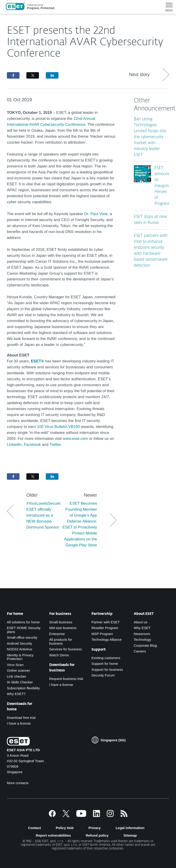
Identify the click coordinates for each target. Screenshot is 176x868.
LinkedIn (14, 445)
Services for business (66, 649)
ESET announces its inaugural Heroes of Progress (164, 186)
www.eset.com (75, 439)
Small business (61, 622)
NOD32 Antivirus (20, 649)
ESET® (37, 361)
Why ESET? (16, 694)
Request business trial (66, 679)
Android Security (19, 643)
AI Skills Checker (20, 682)
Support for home (105, 664)
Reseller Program (105, 628)
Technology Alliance (107, 639)
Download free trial (21, 718)
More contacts (18, 783)
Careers (140, 651)
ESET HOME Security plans (24, 630)
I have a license (19, 723)
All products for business (61, 641)
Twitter (55, 445)
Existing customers (106, 658)
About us (141, 622)
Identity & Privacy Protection (20, 657)
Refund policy (97, 835)
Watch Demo (59, 655)
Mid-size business (63, 628)
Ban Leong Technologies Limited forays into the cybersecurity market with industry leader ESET (150, 137)
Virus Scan (15, 665)
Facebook (33, 445)
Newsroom (142, 634)
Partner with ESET (106, 622)
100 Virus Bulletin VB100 (58, 427)
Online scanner (18, 670)
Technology (143, 639)
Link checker (16, 676)
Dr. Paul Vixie (96, 214)
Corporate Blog (145, 645)
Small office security (22, 637)
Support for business (107, 669)
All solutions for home (23, 622)
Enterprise (57, 634)
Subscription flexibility (23, 688)
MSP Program (102, 634)
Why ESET (142, 628)
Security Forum (103, 675)
